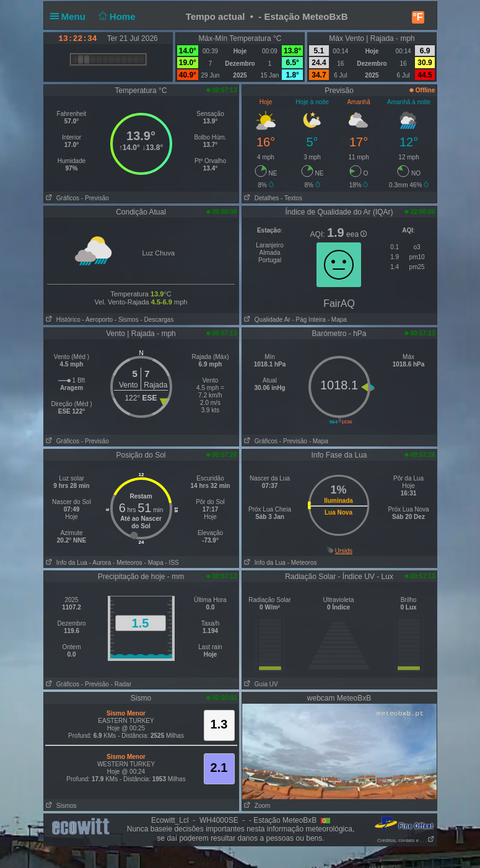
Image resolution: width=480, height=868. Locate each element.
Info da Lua (66, 563)
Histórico (62, 320)
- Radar (121, 684)
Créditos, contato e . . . (406, 840)
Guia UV (260, 684)
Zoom (256, 806)
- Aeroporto (98, 320)
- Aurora (100, 563)
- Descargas (157, 320)
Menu (71, 16)
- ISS (172, 563)
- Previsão (95, 198)
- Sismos (127, 320)
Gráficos (62, 198)
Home (116, 16)
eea (356, 234)
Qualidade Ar (266, 320)
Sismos (60, 806)
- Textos (291, 198)
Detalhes (261, 198)
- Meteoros (128, 563)
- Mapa (336, 320)
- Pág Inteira (308, 320)
